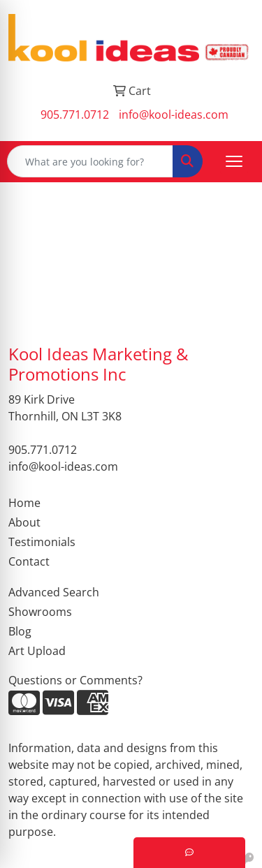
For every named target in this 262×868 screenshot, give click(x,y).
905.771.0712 (75, 115)
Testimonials (42, 542)
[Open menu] (234, 161)
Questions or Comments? (75, 680)
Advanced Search (54, 592)
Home (24, 503)
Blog (20, 631)
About (24, 522)
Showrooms (40, 612)
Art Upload (37, 651)
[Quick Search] (90, 161)
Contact (29, 561)
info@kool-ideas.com (174, 115)
